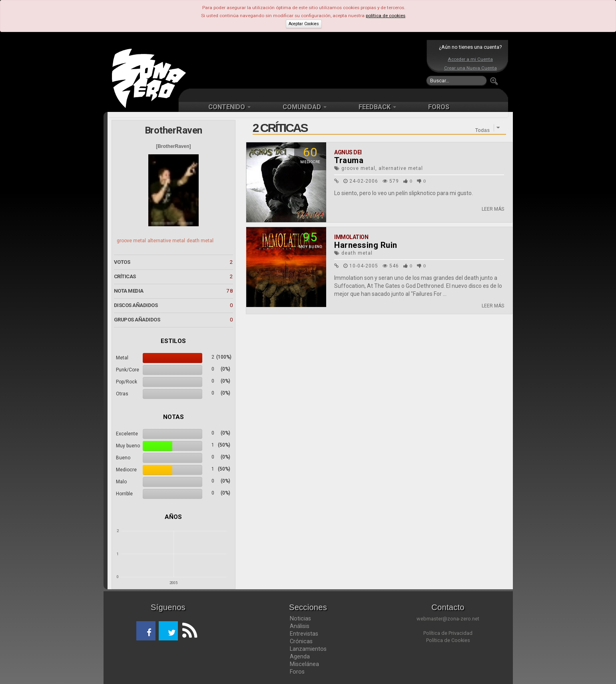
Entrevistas (304, 634)
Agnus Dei (348, 152)
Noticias (300, 618)
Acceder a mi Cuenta (470, 59)
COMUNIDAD (305, 107)
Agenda (300, 656)
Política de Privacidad (448, 633)
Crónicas (301, 641)
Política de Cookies (448, 640)
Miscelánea (304, 664)
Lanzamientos (308, 649)
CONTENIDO (229, 107)
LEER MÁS (493, 209)
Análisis (300, 626)
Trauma (349, 160)
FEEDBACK (377, 107)
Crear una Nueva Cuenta (470, 68)
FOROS (439, 107)
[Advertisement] (306, 64)
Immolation (351, 237)
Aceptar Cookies (304, 24)
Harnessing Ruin (366, 245)
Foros (297, 672)
